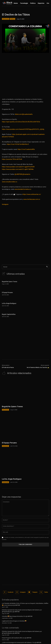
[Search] (47, 267)
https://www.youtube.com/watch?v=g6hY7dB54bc (18, 169)
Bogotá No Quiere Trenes (10, 282)
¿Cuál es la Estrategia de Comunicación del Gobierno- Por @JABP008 (22, 642)
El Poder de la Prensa (8, 367)
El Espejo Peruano (7, 293)
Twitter (46, 592)
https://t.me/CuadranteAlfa (26, 149)
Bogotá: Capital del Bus (9, 314)
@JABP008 (18, 174)
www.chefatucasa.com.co (32, 199)
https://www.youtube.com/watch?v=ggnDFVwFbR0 (18, 167)
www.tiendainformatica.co (23, 189)
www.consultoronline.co (10, 182)
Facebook (11, 592)
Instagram (5, 204)
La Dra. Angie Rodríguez (9, 303)
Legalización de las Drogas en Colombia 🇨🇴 (14, 621)
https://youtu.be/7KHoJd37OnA (12, 159)
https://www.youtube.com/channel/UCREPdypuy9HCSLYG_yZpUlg (23, 129)
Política (12, 19)
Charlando (6, 19)
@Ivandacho (26, 174)
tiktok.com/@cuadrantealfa (24, 114)
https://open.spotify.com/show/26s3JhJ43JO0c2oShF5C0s (21, 122)
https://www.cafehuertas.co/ (32, 194)
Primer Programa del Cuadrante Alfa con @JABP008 (17, 638)
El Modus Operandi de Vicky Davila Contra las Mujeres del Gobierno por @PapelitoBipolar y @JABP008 (22, 611)
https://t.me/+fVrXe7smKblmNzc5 (18, 144)
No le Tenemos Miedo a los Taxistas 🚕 (38, 367)
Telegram (35, 592)
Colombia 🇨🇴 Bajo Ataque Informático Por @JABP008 (17, 616)
